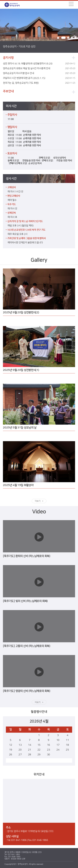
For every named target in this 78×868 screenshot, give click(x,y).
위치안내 (39, 774)
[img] (71, 4)
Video (39, 512)
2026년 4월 (39, 721)
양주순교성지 (14, 5)
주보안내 (8, 91)
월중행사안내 (39, 712)
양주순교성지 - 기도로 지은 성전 (19, 47)
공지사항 (8, 58)
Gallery (39, 260)
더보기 (38, 501)
